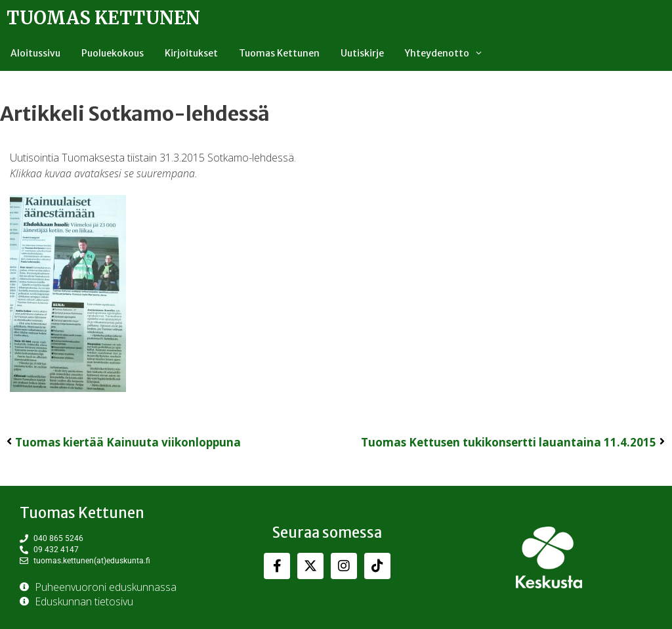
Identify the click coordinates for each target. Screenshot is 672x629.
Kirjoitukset (191, 53)
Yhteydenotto (449, 53)
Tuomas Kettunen (103, 18)
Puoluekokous (113, 53)
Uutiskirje (362, 53)
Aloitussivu (35, 53)
